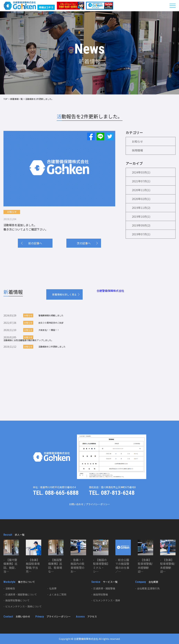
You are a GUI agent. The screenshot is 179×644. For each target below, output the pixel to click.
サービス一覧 (104, 582)
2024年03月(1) (141, 172)
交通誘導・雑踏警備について (21, 594)
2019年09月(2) (141, 225)
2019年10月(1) (141, 216)
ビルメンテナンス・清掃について (24, 606)
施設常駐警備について (18, 600)
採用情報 (137, 150)
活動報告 (10, 588)
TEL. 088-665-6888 (56, 493)
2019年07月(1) (141, 234)
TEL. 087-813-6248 (112, 493)
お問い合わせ (76, 504)
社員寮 (53, 588)
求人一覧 (14, 535)
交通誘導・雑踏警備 (104, 588)
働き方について (19, 582)
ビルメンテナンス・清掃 (107, 600)
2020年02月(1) (141, 199)
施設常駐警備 (101, 594)
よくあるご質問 (58, 594)
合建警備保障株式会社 (110, 291)
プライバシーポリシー (98, 504)
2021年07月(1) (141, 181)
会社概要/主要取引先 (148, 588)
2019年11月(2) (141, 208)
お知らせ (12, 212)
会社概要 (147, 582)
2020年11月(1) (141, 190)
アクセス (86, 617)
